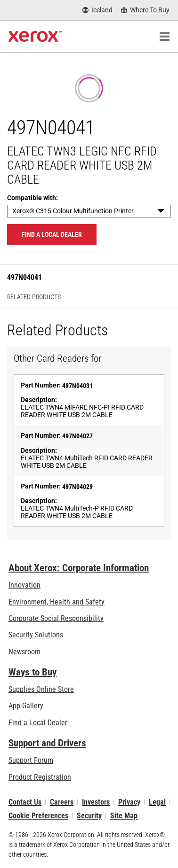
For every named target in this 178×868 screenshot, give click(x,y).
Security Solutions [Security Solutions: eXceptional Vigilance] (36, 635)
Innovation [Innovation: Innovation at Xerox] (24, 585)
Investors (96, 802)
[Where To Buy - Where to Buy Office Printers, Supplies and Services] (145, 10)
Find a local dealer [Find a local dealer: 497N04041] (52, 234)
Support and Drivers (47, 743)
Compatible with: (32, 198)
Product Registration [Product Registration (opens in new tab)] (40, 777)
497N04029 (77, 487)
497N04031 (77, 386)
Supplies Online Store (41, 689)
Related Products (34, 297)
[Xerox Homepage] (35, 37)
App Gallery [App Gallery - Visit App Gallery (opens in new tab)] (26, 706)
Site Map (124, 816)
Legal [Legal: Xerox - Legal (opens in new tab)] (157, 802)
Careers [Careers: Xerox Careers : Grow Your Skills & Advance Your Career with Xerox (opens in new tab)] (62, 802)
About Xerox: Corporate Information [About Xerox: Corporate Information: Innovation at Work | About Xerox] (79, 568)
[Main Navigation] (164, 37)
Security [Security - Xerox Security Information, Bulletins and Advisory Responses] (89, 816)
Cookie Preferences (38, 816)
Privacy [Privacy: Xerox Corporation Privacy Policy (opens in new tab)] (129, 802)
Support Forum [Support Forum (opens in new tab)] (31, 760)
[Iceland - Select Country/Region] (97, 10)
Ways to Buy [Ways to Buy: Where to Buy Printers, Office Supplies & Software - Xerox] (32, 672)
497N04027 (77, 436)
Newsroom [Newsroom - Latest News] (24, 652)
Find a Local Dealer (38, 723)
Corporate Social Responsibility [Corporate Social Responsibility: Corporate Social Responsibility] (56, 618)
